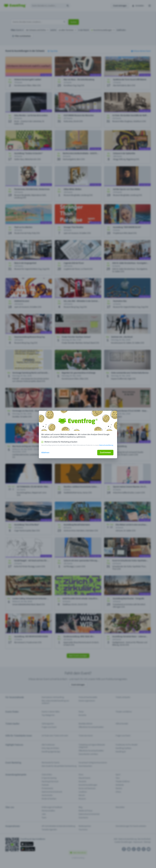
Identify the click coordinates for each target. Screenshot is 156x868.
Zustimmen (105, 452)
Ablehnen (45, 453)
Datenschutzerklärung (106, 445)
